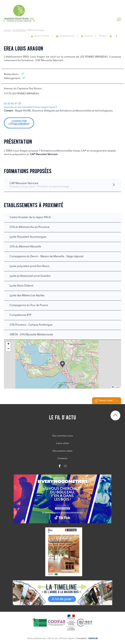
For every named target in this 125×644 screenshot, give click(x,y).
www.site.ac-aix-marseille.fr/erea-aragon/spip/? (30, 107)
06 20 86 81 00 (13, 104)
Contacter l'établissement (19, 123)
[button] (62, 364)
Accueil (7, 30)
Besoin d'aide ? (106, 401)
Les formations (19, 30)
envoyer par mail (70, 36)
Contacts (62, 459)
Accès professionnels (37, 638)
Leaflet (116, 387)
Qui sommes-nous (63, 436)
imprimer (90, 36)
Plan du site (53, 638)
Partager (105, 36)
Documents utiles (62, 451)
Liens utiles (63, 443)
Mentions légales (67, 638)
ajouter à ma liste (46, 36)
